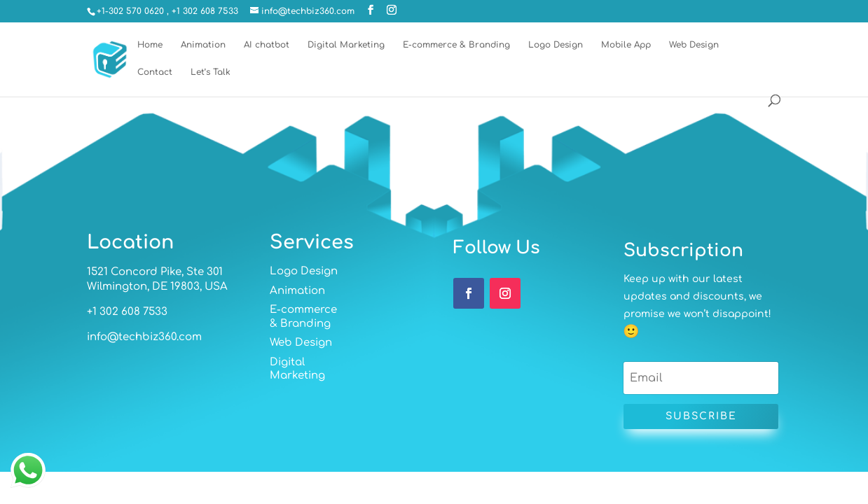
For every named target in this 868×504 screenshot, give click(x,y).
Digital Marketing (346, 45)
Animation (203, 45)
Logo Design (556, 45)
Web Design (694, 45)
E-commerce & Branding (456, 45)
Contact (155, 72)
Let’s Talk (211, 72)
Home (150, 45)
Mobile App (626, 45)
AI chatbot (267, 45)
